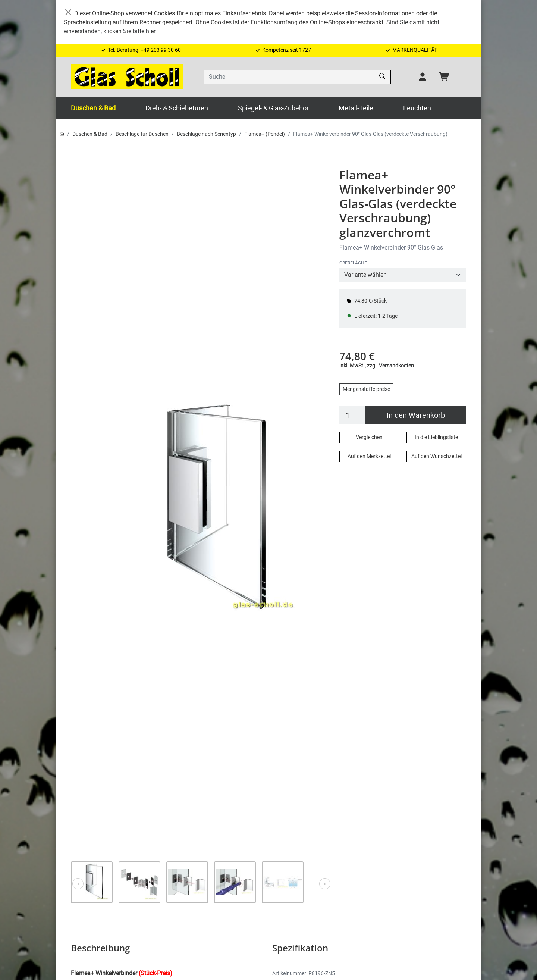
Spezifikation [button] (300, 948)
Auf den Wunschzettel (436, 456)
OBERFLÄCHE (353, 263)
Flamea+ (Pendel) (265, 134)
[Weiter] (325, 884)
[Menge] (352, 415)
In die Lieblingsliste (436, 437)
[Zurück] (78, 884)
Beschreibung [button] (100, 948)
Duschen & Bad (93, 108)
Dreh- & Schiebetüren (177, 108)
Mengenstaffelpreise (366, 389)
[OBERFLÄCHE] (403, 275)
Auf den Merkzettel (369, 456)
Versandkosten (396, 366)
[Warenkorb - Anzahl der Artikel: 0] (445, 77)
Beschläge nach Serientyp (206, 134)
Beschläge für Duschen (142, 134)
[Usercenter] (423, 77)
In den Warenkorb (416, 415)
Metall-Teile (356, 108)
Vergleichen (369, 437)
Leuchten (417, 108)
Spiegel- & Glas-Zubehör (273, 108)
